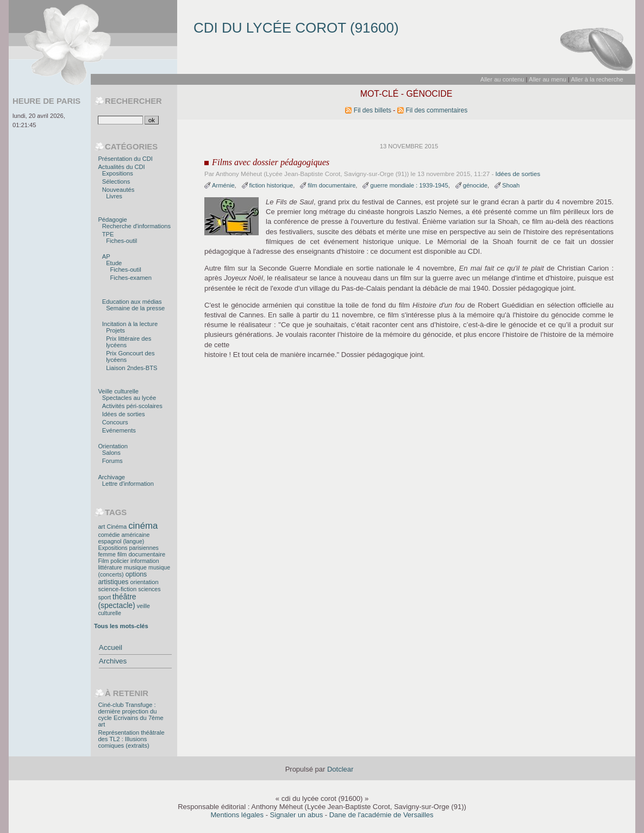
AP (106, 256)
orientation (144, 582)
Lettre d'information (128, 484)
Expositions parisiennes (128, 548)
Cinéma (117, 527)
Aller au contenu (502, 79)
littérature (110, 567)
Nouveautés (118, 190)
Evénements (119, 430)
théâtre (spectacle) (117, 601)
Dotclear (340, 769)
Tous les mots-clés (121, 626)
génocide (475, 185)
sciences (149, 589)
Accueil (111, 647)
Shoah (511, 185)
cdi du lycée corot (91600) (296, 28)
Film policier (113, 561)
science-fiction (117, 589)
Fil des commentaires (437, 110)
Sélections (116, 181)
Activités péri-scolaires (132, 406)
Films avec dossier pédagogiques (271, 162)
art (101, 527)
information (145, 561)
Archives (113, 661)
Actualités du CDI (121, 167)
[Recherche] (120, 120)
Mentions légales (237, 815)
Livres (114, 196)
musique (135, 567)
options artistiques (122, 578)
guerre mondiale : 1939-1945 (409, 185)
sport (104, 597)
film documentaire (332, 185)
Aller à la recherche (597, 79)
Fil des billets (373, 110)
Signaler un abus (297, 815)
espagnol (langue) (121, 541)
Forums (112, 461)
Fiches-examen (131, 278)
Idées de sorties (518, 174)
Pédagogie (112, 220)
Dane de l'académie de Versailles (382, 815)
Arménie (223, 185)
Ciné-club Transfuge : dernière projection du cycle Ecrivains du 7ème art (130, 715)
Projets (115, 330)
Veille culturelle (118, 391)
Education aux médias (132, 302)
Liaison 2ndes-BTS (132, 368)
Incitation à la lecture (130, 324)
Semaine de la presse (135, 308)
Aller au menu (548, 79)
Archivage (111, 477)
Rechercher (133, 101)
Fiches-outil (121, 241)
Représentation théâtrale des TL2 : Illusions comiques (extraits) (131, 739)
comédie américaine (124, 535)
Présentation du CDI (125, 159)
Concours (115, 422)
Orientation (113, 446)
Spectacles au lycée (129, 398)
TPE (108, 234)
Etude (114, 263)
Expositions (118, 173)
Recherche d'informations (136, 226)
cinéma (143, 526)
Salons (111, 453)
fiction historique (271, 185)
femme (107, 554)
